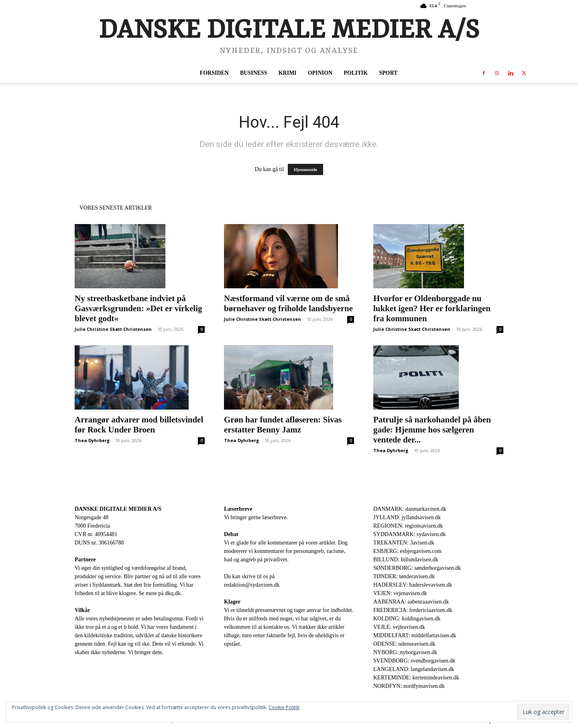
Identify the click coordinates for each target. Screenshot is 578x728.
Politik (356, 73)
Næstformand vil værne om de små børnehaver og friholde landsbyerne (288, 303)
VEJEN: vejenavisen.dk (400, 593)
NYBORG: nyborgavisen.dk (405, 652)
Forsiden (214, 73)
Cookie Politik (284, 707)
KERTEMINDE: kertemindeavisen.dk (416, 678)
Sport (388, 73)
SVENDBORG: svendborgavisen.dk (414, 661)
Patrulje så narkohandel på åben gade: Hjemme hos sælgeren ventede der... (432, 430)
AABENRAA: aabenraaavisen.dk (411, 602)
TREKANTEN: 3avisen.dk (404, 543)
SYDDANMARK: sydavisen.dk (409, 534)
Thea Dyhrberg (92, 440)
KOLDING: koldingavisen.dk (407, 619)
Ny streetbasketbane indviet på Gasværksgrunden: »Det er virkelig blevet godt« (138, 308)
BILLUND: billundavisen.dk (406, 560)
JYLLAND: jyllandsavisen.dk (407, 517)
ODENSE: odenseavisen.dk (404, 644)
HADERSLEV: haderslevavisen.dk (413, 585)
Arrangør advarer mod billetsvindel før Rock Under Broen (139, 425)
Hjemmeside (306, 169)
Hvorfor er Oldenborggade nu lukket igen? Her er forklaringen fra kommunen (432, 308)
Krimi (288, 73)
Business (254, 73)
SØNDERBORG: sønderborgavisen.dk (417, 568)
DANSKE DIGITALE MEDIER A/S (118, 509)
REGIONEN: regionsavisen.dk (408, 526)
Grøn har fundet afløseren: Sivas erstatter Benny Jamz (283, 425)
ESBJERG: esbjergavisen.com (407, 551)
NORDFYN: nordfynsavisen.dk (409, 686)
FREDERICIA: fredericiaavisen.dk (413, 610)
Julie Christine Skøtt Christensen (113, 329)
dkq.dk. (173, 593)
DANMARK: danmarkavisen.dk (410, 509)
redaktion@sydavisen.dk (252, 585)
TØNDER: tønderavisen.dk (404, 576)
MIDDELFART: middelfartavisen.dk (415, 635)
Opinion (320, 73)
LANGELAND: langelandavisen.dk (414, 669)
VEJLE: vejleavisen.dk (399, 627)
